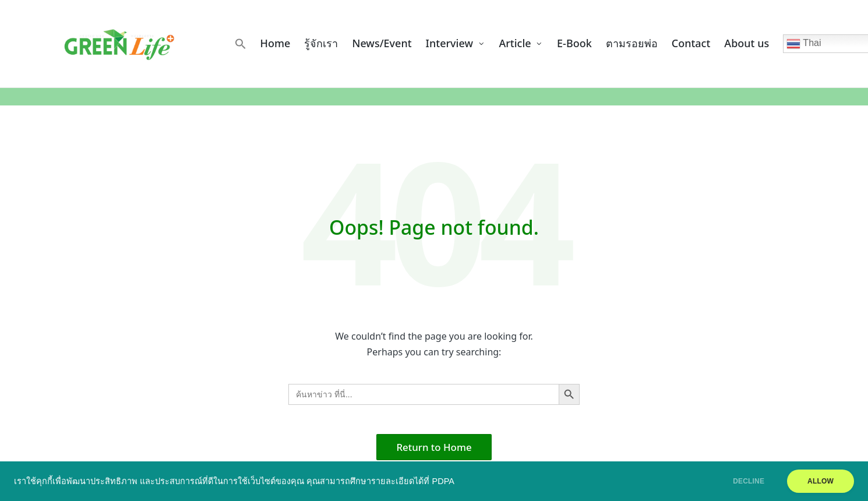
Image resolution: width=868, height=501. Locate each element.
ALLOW (821, 481)
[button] (241, 44)
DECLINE (749, 481)
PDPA (443, 481)
